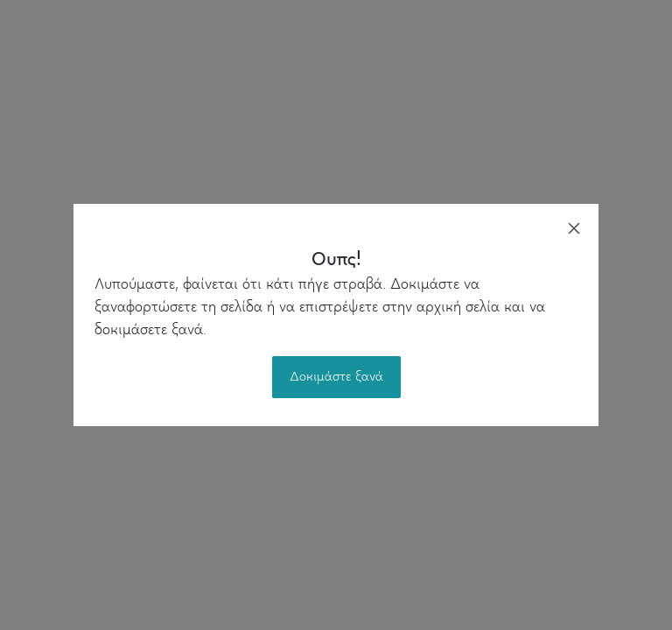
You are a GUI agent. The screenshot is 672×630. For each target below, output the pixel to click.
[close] (574, 228)
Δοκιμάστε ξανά (336, 377)
